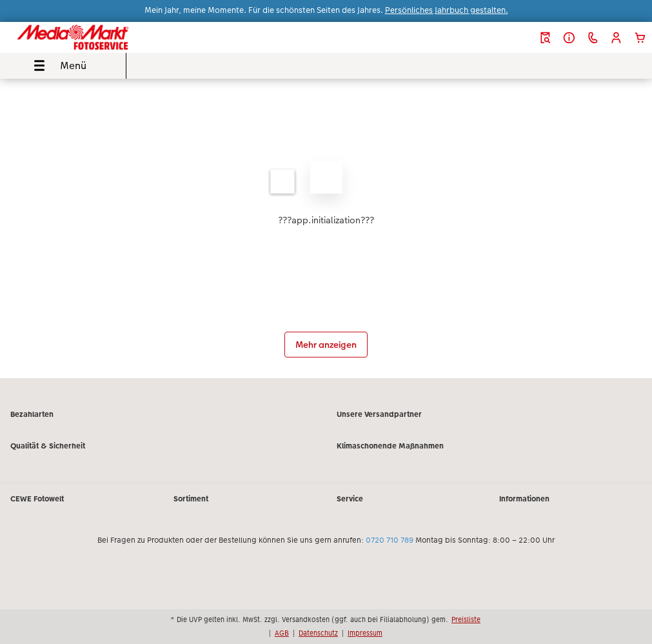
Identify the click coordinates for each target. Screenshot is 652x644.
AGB (282, 633)
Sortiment (191, 499)
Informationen (524, 499)
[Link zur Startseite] (124, 37)
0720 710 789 (390, 540)
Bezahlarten (32, 414)
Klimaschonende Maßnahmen (390, 446)
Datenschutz (318, 633)
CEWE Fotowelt (37, 499)
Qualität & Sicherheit (48, 446)
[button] (616, 38)
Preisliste (466, 619)
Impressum (365, 633)
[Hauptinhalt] (326, 228)
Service (350, 499)
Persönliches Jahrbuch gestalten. (447, 10)
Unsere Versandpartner (379, 414)
